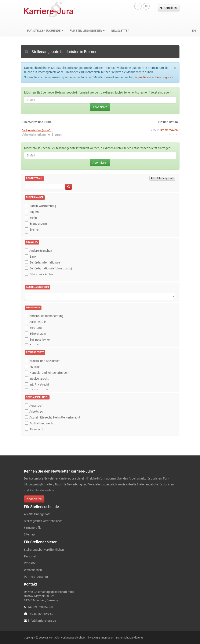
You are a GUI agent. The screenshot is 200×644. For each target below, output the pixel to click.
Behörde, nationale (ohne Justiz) (51, 268)
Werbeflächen (33, 570)
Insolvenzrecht (39, 379)
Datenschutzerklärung (129, 638)
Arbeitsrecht (37, 412)
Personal (30, 556)
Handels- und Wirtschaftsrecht (49, 373)
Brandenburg (38, 224)
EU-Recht (35, 367)
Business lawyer (40, 340)
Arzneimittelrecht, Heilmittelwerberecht (55, 417)
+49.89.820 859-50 (40, 607)
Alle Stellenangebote (162, 178)
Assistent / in (38, 322)
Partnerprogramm (36, 577)
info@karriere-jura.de (42, 621)
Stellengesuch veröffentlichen (43, 521)
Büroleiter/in (38, 334)
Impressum (107, 638)
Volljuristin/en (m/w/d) (38, 130)
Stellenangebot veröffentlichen (44, 550)
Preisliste (30, 563)
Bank (33, 257)
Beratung (36, 328)
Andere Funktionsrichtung (46, 316)
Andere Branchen (41, 251)
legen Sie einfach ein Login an (154, 77)
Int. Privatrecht (39, 384)
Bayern (34, 212)
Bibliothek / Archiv (41, 274)
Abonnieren (100, 107)
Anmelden (169, 8)
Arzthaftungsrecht (42, 423)
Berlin (33, 218)
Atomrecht (36, 429)
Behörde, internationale (45, 262)
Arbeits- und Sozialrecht (45, 361)
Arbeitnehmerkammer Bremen (42, 135)
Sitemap (29, 534)
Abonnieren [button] (34, 499)
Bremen (34, 230)
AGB (96, 638)
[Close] (175, 68)
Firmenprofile (33, 528)
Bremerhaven (169, 130)
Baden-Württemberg (43, 206)
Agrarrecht (37, 406)
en (194, 31)
